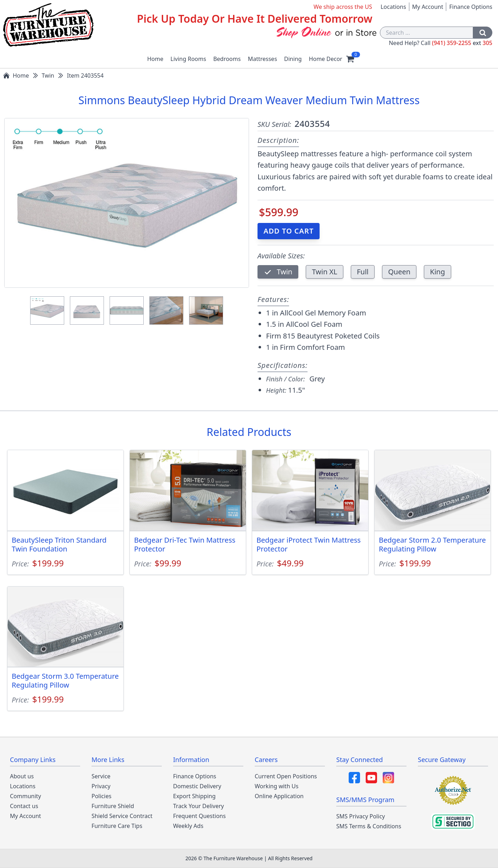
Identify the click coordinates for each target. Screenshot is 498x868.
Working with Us (276, 786)
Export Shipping (194, 796)
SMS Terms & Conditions (369, 826)
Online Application (279, 796)
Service (101, 776)
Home (155, 59)
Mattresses (262, 59)
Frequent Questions (199, 816)
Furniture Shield (113, 806)
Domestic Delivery (197, 786)
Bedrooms (227, 59)
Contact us (24, 806)
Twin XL (324, 272)
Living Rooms (189, 59)
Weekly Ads (188, 826)
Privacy (101, 786)
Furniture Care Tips (117, 826)
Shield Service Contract (122, 816)
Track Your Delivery (198, 806)
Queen (399, 272)
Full (363, 272)
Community (26, 796)
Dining (293, 59)
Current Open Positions (286, 776)
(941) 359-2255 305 (462, 43)
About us (22, 776)
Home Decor (326, 59)
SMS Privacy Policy (361, 816)
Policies (101, 796)
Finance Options (471, 7)
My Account (428, 7)
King (437, 272)
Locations (393, 7)
